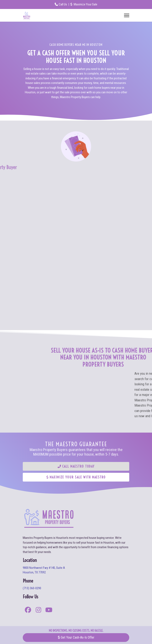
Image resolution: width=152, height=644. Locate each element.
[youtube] (49, 610)
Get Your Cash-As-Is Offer (76, 637)
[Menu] (127, 15)
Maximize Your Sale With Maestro (76, 477)
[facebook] (28, 610)
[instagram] (38, 610)
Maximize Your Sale (84, 4)
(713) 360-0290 (32, 588)
